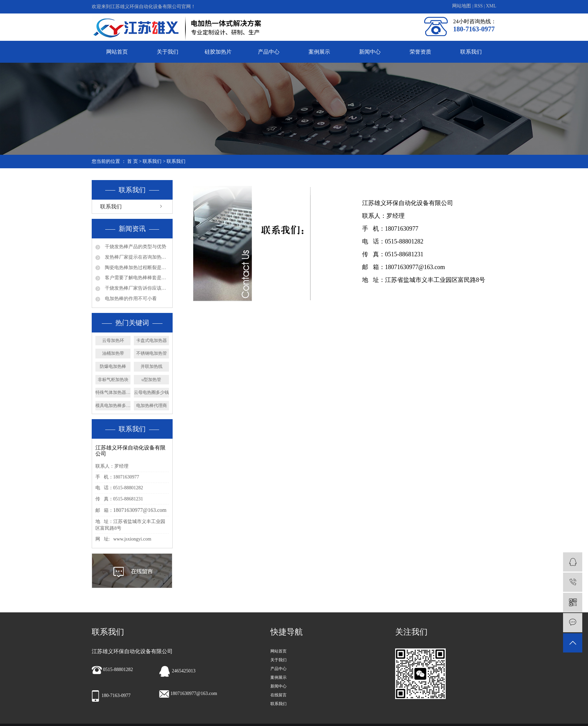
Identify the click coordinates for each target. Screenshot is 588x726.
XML (491, 6)
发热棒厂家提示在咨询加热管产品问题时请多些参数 (136, 257)
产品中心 (269, 52)
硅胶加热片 (218, 52)
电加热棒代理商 (152, 405)
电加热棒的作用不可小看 (130, 299)
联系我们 (471, 52)
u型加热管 (152, 380)
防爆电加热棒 (113, 366)
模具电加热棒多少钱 (113, 405)
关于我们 (168, 52)
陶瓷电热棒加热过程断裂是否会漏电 (136, 268)
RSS (479, 6)
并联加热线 (152, 366)
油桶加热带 (113, 353)
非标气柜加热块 (113, 380)
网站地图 (462, 6)
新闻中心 (370, 52)
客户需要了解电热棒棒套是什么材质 (136, 278)
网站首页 (117, 52)
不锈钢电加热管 (152, 353)
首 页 (133, 161)
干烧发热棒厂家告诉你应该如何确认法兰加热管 (136, 288)
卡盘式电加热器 (152, 340)
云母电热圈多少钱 (151, 392)
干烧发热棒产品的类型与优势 (135, 247)
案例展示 (319, 52)
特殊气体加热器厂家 (113, 392)
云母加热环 (113, 340)
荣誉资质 (420, 52)
